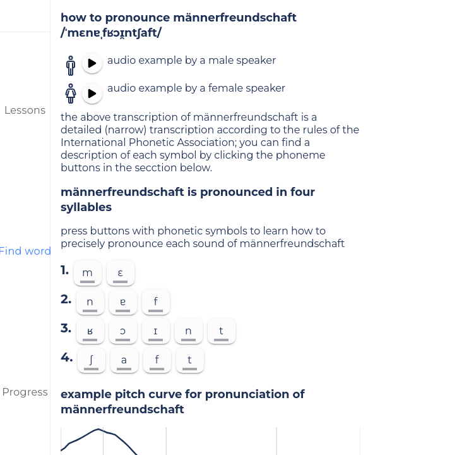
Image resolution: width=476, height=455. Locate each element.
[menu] (25, 16)
